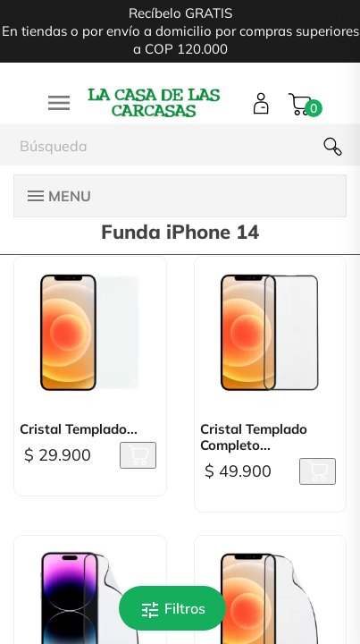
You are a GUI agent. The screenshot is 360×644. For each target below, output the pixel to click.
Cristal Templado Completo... (254, 437)
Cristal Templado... (79, 429)
